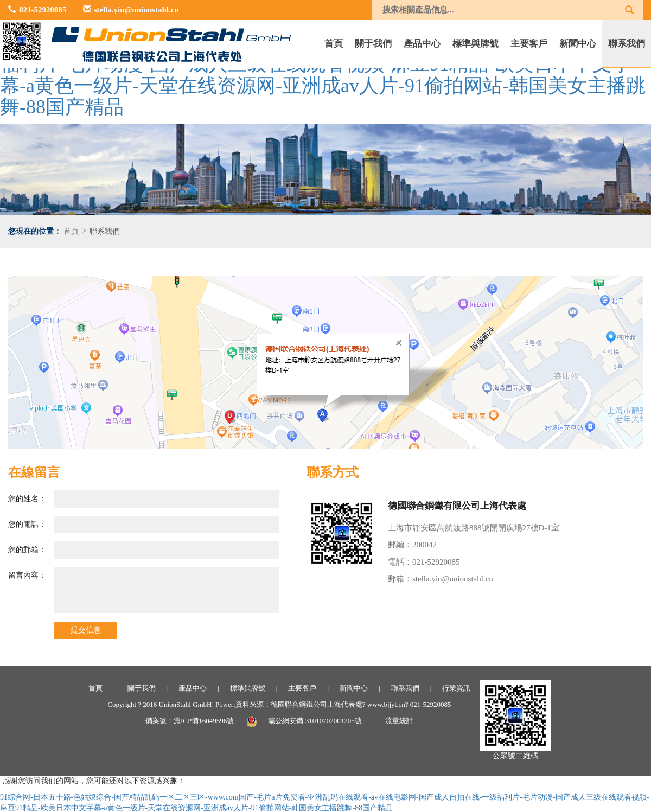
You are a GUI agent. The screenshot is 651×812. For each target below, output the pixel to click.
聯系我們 (627, 44)
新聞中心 (578, 44)
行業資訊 (456, 688)
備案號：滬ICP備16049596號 (190, 721)
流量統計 (399, 721)
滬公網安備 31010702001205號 (315, 721)
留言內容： (27, 575)
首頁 (334, 44)
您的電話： (27, 524)
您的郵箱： (27, 550)
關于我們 (373, 44)
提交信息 (86, 630)
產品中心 (422, 44)
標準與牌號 (476, 44)
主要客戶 (529, 44)
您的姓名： (27, 499)
